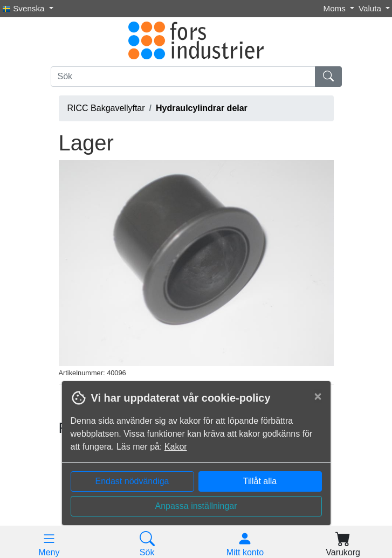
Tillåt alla (260, 481)
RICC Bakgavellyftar (106, 108)
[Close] (318, 396)
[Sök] (183, 77)
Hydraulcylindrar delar (202, 108)
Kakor (176, 447)
